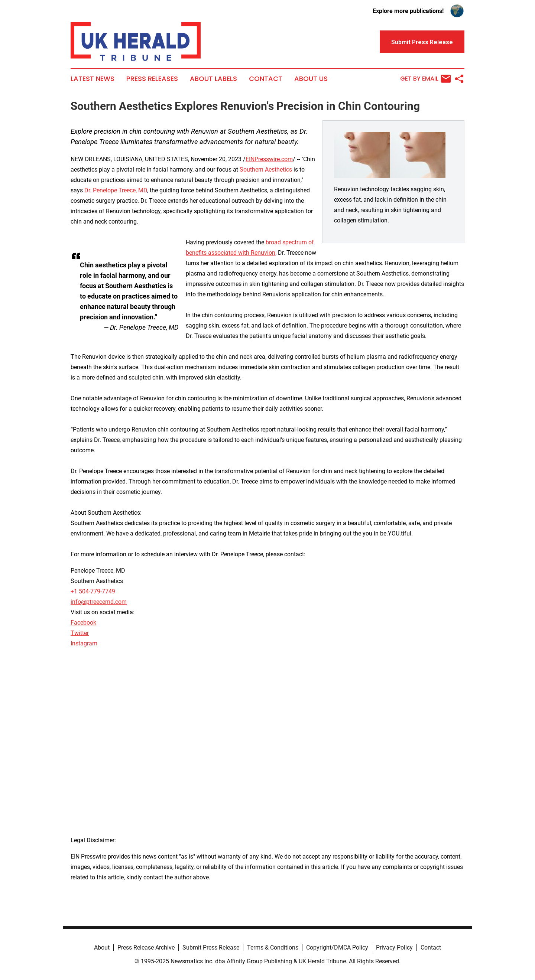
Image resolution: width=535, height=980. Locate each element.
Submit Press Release (211, 948)
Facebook (83, 623)
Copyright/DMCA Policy (337, 948)
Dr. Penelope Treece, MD (116, 190)
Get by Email (426, 79)
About (102, 948)
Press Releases (152, 79)
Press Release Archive (146, 948)
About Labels (213, 79)
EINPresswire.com (269, 159)
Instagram (84, 643)
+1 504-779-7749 (93, 591)
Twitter (80, 633)
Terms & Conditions (273, 948)
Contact (266, 79)
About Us (311, 79)
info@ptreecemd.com (99, 602)
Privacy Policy (394, 948)
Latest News (93, 79)
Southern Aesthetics (266, 170)
